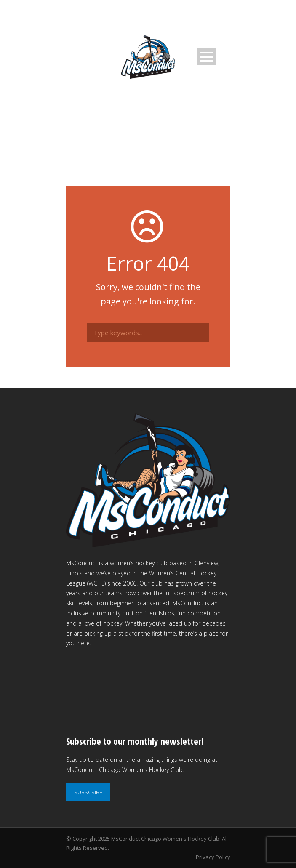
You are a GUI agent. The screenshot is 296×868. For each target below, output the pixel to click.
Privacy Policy (213, 857)
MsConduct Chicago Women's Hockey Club (165, 839)
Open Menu (207, 57)
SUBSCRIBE (88, 792)
